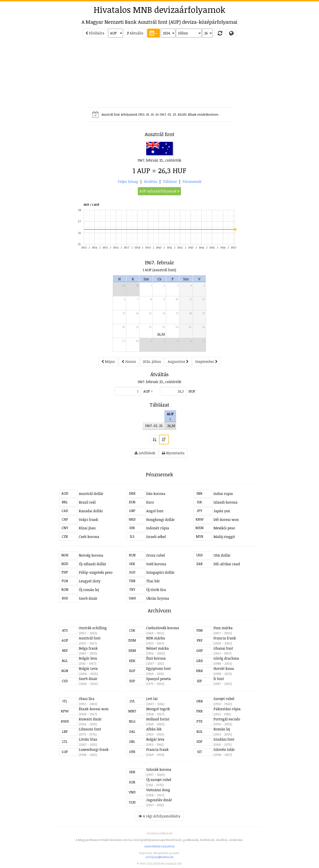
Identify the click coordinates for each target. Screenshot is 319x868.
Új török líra (156, 590)
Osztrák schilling (93, 628)
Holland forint (158, 719)
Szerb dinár (88, 598)
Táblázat (170, 182)
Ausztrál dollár (91, 494)
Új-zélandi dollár (93, 564)
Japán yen (222, 511)
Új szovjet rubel (159, 780)
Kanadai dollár (91, 511)
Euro (150, 502)
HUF (192, 391)
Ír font (219, 679)
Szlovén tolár (224, 749)
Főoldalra (95, 33)
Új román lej (89, 590)
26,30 (161, 334)
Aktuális (135, 33)
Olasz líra (87, 699)
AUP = (148, 391)
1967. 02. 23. (154, 426)
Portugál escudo (227, 719)
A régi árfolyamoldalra (159, 816)
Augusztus (178, 362)
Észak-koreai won (94, 709)
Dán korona (156, 494)
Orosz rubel (156, 555)
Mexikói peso (224, 528)
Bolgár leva (88, 658)
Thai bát (153, 581)
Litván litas (88, 739)
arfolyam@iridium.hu (159, 857)
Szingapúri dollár (160, 572)
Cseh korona (89, 537)
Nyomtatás (173, 453)
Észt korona (156, 658)
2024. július (152, 362)
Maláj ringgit (224, 537)
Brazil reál (87, 502)
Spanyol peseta (159, 679)
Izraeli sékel (156, 537)
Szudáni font (224, 739)
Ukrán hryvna (158, 598)
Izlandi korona (226, 502)
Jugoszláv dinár (159, 800)
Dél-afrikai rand (227, 564)
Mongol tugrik (158, 709)
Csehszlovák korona (163, 628)
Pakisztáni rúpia (227, 709)
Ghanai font (223, 648)
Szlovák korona (159, 769)
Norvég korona (91, 555)
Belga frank (88, 648)
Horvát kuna (224, 668)
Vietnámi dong (158, 790)
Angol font (155, 511)
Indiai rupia (223, 494)
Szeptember (206, 362)
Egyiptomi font (159, 668)
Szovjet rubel (224, 699)
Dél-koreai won (226, 520)
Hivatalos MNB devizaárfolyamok (159, 10)
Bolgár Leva (88, 668)
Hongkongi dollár (160, 520)
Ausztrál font (90, 638)
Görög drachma (226, 658)
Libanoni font (90, 729)
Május (108, 362)
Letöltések (145, 453)
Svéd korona (156, 564)
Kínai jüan (87, 528)
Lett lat (152, 699)
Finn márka (223, 628)
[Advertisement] (39, 75)
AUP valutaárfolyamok (159, 191)
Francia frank (225, 638)
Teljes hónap (128, 182)
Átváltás (151, 182)
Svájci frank (89, 520)
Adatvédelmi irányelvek (159, 846)
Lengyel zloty (90, 581)
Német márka (158, 648)
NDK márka (156, 638)
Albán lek (154, 729)
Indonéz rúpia (158, 528)
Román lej (222, 729)
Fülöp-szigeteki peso (96, 572)
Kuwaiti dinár (90, 719)
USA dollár (222, 555)
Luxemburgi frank (94, 749)
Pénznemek (192, 182)
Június (129, 362)
